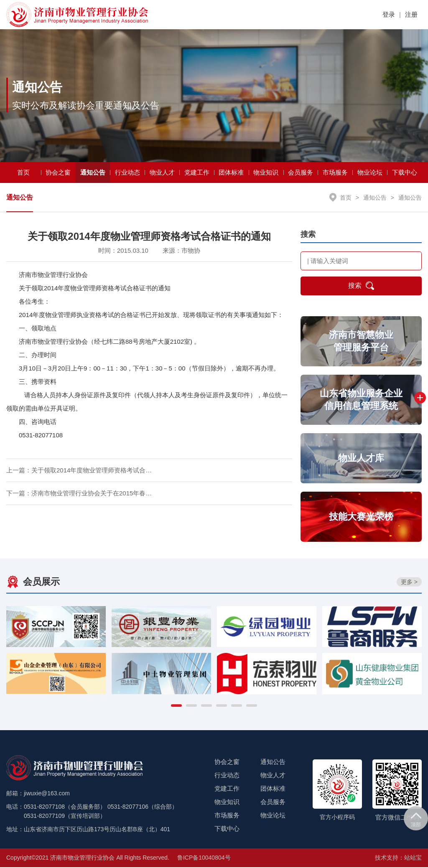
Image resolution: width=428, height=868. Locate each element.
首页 (23, 173)
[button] (176, 706)
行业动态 (127, 173)
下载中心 (405, 173)
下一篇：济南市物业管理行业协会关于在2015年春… (79, 494)
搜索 (361, 287)
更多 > (409, 583)
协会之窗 (58, 173)
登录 (389, 14)
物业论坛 (370, 173)
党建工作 (197, 173)
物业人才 (162, 173)
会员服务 (301, 173)
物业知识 (266, 173)
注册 (411, 14)
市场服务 (335, 173)
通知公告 (93, 173)
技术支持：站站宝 (398, 858)
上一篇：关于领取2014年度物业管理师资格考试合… (79, 471)
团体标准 (231, 173)
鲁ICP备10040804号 (204, 858)
